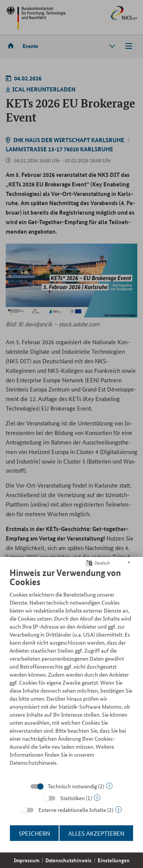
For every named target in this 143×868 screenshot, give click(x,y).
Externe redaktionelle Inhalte (72, 810)
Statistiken (72, 798)
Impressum (27, 860)
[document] (71, 672)
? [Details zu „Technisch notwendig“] (109, 786)
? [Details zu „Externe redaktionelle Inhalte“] (118, 809)
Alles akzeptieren (96, 833)
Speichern (34, 833)
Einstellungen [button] (114, 860)
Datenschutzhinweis (68, 860)
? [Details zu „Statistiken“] (97, 798)
